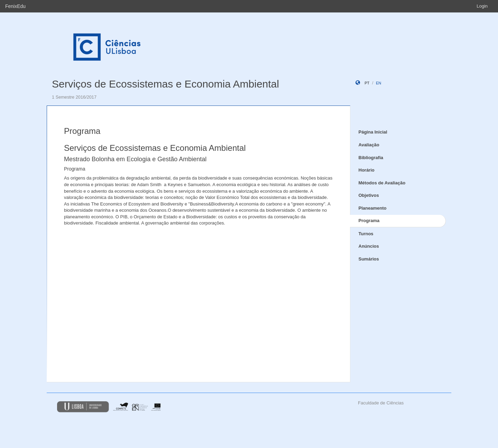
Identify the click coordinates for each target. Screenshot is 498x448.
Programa (369, 221)
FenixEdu (15, 6)
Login (482, 6)
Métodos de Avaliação (382, 183)
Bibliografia (371, 158)
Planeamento (373, 208)
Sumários (369, 259)
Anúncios (369, 246)
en (379, 83)
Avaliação (369, 145)
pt (367, 83)
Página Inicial (373, 132)
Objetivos (369, 195)
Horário (367, 170)
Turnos (366, 234)
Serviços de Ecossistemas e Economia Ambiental (165, 84)
